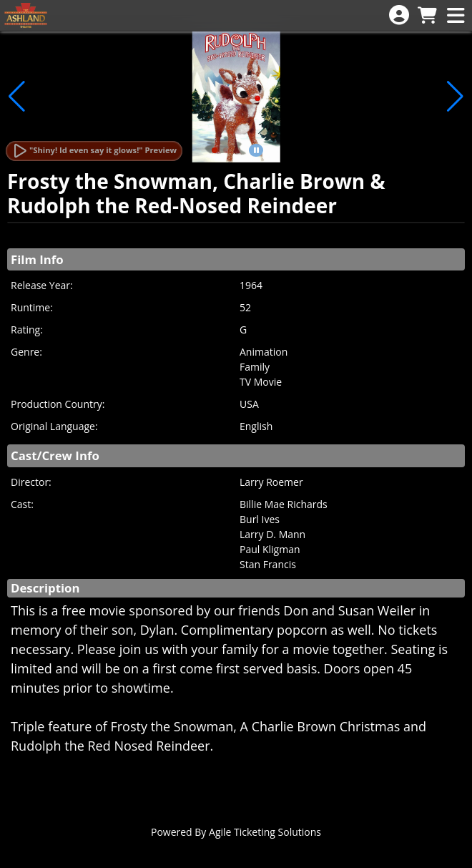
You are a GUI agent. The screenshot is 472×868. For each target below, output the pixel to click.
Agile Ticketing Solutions (265, 832)
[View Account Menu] (399, 15)
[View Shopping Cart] (427, 16)
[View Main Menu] (456, 16)
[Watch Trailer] (94, 151)
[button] (215, 150)
